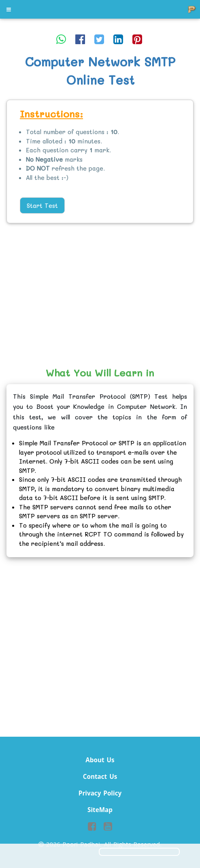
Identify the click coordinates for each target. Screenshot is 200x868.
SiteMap (100, 810)
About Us (100, 760)
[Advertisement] (100, 296)
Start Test (42, 205)
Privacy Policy (100, 793)
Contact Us (100, 776)
